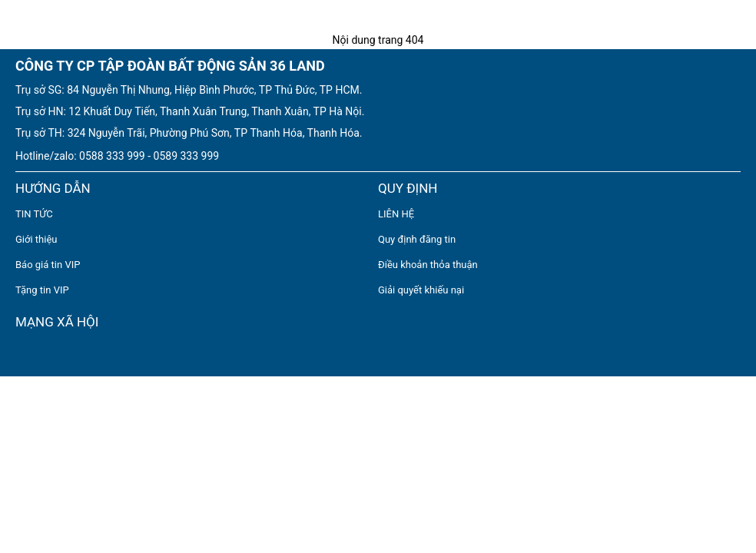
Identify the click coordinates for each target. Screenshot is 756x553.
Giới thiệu (36, 239)
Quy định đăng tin (417, 239)
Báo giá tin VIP (48, 265)
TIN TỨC (34, 214)
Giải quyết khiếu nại (421, 290)
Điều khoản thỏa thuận (428, 265)
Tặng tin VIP (42, 290)
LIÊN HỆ (396, 214)
